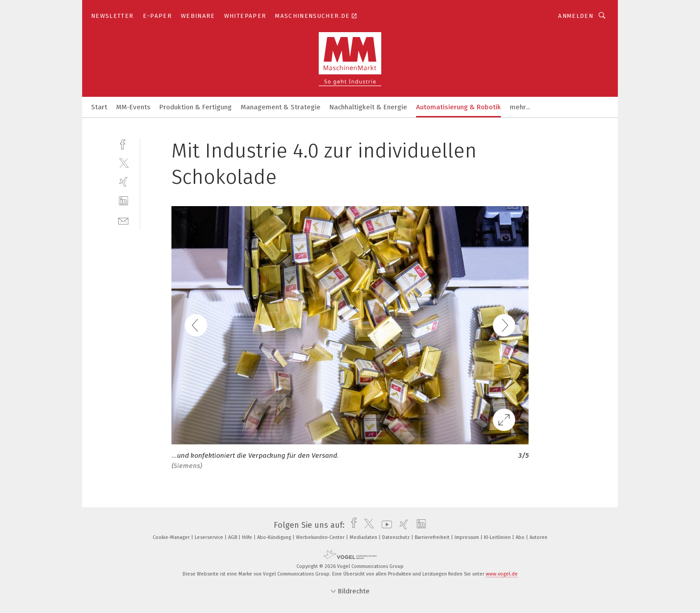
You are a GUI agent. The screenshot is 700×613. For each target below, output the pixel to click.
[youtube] (385, 525)
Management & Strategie (281, 107)
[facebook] (123, 143)
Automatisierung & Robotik (458, 107)
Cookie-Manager (172, 537)
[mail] (123, 220)
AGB (233, 537)
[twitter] (123, 163)
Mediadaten (364, 537)
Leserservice (210, 537)
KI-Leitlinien (498, 537)
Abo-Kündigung (275, 537)
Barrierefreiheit (433, 537)
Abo (521, 537)
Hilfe (248, 537)
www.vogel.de (502, 574)
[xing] (123, 182)
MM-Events (133, 107)
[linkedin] (123, 201)
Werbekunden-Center (321, 537)
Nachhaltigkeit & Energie (368, 107)
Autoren (538, 537)
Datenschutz (397, 537)
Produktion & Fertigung (196, 107)
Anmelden (576, 16)
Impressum (467, 537)
